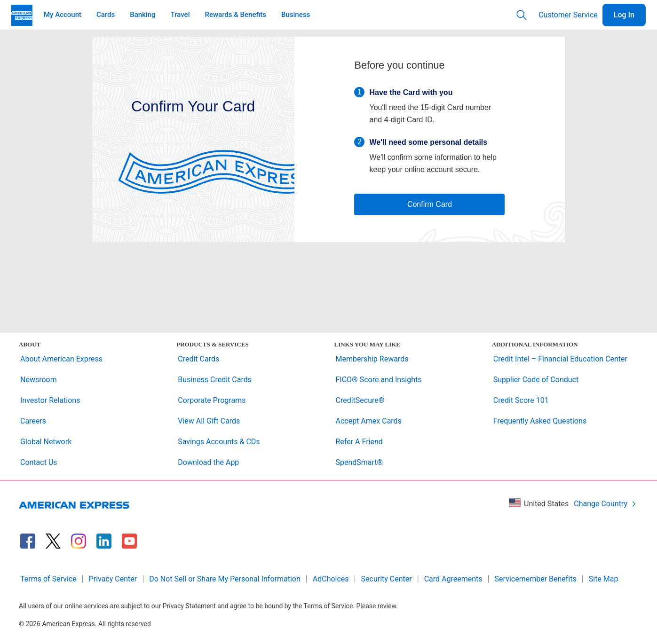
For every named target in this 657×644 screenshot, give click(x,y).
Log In (624, 15)
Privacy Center (113, 579)
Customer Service (568, 15)
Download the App (208, 462)
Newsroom (39, 380)
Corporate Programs (212, 400)
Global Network (46, 442)
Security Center (387, 579)
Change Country (605, 504)
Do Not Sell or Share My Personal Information (225, 579)
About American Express (61, 359)
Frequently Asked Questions (540, 421)
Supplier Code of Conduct (536, 380)
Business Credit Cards (215, 380)
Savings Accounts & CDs (219, 442)
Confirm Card (430, 204)
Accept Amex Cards (369, 421)
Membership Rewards (372, 359)
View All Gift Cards (209, 421)
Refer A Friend (359, 442)
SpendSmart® (360, 462)
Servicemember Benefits (536, 579)
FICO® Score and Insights (379, 380)
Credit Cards (198, 359)
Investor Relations (50, 400)
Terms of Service (48, 579)
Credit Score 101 (521, 400)
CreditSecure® (360, 400)
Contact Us (39, 462)
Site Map (604, 579)
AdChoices (331, 579)
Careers (33, 421)
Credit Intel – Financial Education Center (560, 359)
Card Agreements (453, 579)
